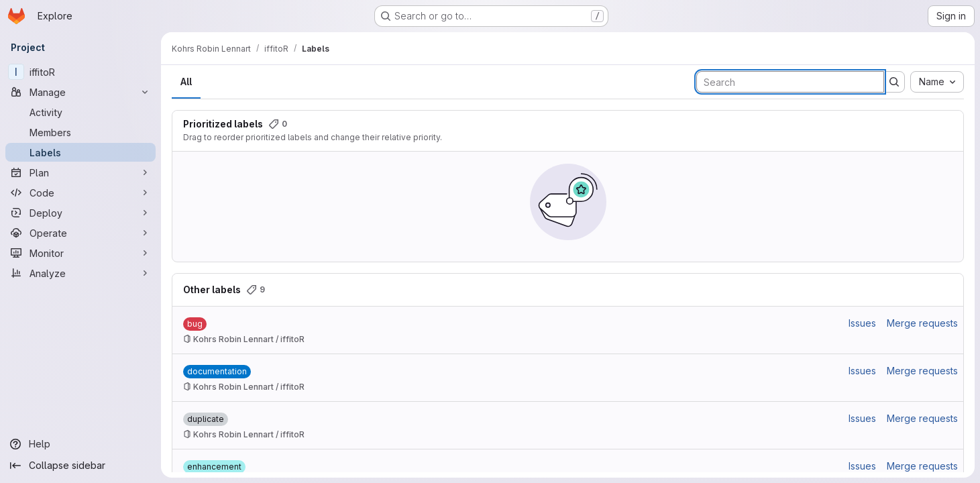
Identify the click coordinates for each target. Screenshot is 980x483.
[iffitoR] (80, 72)
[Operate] (80, 233)
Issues (862, 323)
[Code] (80, 193)
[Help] (80, 444)
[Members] (80, 132)
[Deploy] (80, 213)
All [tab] (186, 82)
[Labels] (80, 152)
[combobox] (937, 82)
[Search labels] (790, 82)
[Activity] (80, 112)
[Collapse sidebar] (80, 466)
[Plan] (80, 172)
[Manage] (80, 92)
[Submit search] (894, 82)
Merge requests (922, 323)
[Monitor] (80, 253)
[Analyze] (80, 273)
